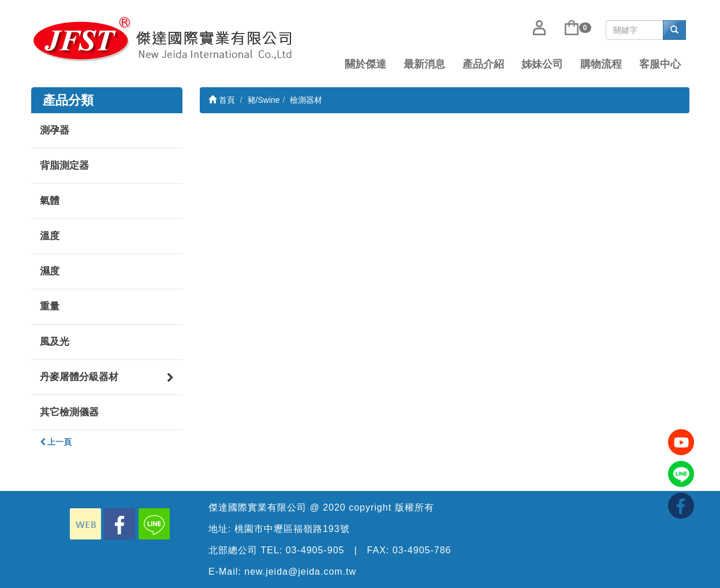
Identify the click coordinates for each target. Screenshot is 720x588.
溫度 (50, 236)
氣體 (50, 201)
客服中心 (660, 64)
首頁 (222, 100)
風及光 (55, 342)
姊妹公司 (542, 64)
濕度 (50, 271)
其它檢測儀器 (69, 412)
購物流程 (601, 64)
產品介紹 (483, 64)
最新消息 (424, 64)
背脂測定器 (64, 165)
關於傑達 (365, 64)
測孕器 (55, 130)
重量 (50, 306)
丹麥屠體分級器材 (107, 374)
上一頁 (56, 442)
